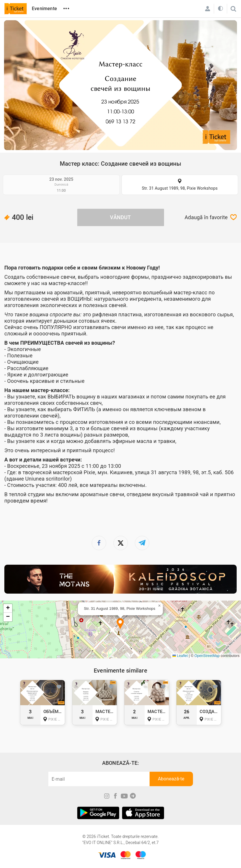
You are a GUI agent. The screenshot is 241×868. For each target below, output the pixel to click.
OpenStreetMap (207, 656)
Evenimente (44, 9)
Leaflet (180, 656)
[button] (120, 624)
